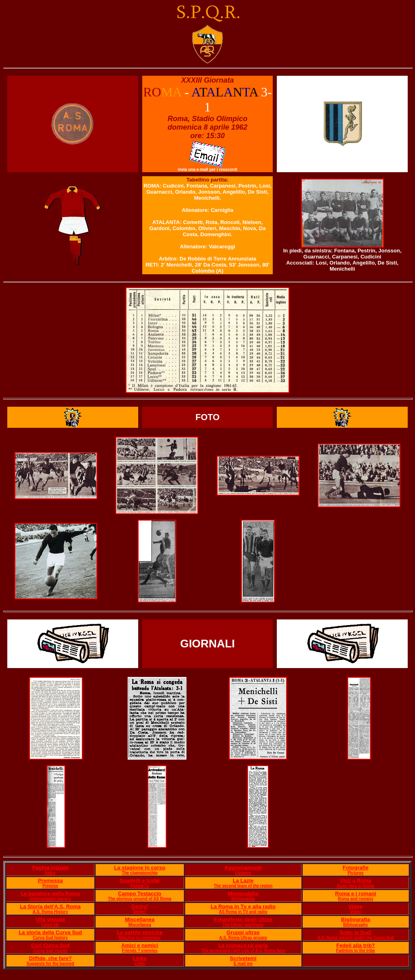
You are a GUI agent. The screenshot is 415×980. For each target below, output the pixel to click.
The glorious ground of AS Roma (140, 899)
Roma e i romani (356, 894)
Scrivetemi (243, 958)
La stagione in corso (139, 868)
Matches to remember (140, 938)
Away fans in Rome (356, 886)
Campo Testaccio (140, 894)
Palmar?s (140, 886)
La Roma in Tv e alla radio (243, 906)
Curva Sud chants (50, 951)
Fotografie (356, 868)
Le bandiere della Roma (50, 894)
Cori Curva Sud (50, 945)
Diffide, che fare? (50, 958)
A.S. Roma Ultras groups (243, 938)
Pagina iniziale (50, 868)
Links (140, 958)
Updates (243, 873)
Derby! (140, 906)
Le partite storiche (140, 932)
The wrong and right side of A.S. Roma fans (243, 951)
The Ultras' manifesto (243, 925)
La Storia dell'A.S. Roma (50, 906)
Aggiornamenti (243, 868)
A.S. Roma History (50, 912)
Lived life (50, 925)
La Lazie (243, 881)
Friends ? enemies (140, 951)
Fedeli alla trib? (356, 945)
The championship (140, 873)
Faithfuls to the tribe (355, 951)
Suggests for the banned (50, 964)
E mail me (243, 964)
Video (356, 906)
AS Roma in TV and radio (243, 912)
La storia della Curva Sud (50, 932)
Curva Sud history (50, 938)
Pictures (356, 873)
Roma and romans (356, 899)
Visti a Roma (355, 881)
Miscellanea (140, 919)
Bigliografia (356, 919)
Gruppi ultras (243, 932)
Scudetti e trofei (140, 881)
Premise (50, 886)
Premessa (50, 881)
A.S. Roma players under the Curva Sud (356, 938)
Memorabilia (243, 894)
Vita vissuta (50, 919)
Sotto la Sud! (355, 932)
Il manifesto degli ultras (243, 919)
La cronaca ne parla (243, 945)
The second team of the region (243, 886)
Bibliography (356, 925)
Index (50, 873)
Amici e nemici (140, 945)
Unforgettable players (50, 899)
